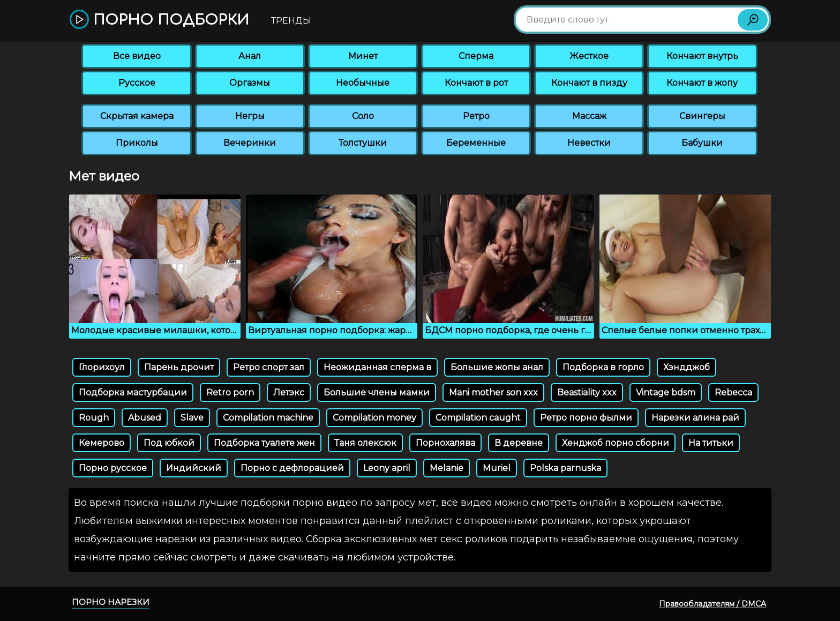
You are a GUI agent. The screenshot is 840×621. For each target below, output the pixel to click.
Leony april (387, 468)
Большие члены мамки (377, 392)
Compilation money (374, 418)
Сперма (476, 56)
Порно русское (113, 468)
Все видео (137, 56)
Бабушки (702, 143)
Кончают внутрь (702, 56)
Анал (250, 56)
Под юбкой (169, 443)
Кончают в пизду (589, 83)
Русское (137, 83)
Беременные (476, 143)
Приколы (137, 143)
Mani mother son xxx (493, 392)
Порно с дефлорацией (292, 468)
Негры (250, 116)
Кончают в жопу (702, 83)
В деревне (519, 443)
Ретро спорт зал (269, 367)
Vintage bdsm (666, 392)
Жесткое (589, 56)
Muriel (497, 468)
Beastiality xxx (587, 392)
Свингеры (702, 116)
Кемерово (102, 443)
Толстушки (363, 143)
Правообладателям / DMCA (712, 604)
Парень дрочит (179, 367)
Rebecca (733, 392)
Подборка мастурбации (133, 392)
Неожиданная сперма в (377, 367)
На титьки (711, 443)
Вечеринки (250, 143)
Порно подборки (159, 20)
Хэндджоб (687, 367)
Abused (145, 418)
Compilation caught (478, 418)
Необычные (363, 83)
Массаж (589, 116)
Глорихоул (102, 367)
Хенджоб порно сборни (616, 443)
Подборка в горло (603, 367)
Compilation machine (268, 418)
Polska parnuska (565, 468)
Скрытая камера (137, 116)
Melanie (447, 468)
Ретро (476, 116)
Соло (363, 116)
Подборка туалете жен (264, 443)
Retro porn (230, 392)
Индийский (194, 468)
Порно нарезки (111, 602)
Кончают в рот (476, 83)
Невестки (589, 143)
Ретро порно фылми (586, 418)
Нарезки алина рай (695, 418)
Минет (363, 56)
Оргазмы (250, 83)
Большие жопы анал (497, 367)
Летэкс (289, 392)
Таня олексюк (365, 443)
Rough (94, 418)
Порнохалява (445, 443)
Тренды (291, 21)
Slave (192, 418)
